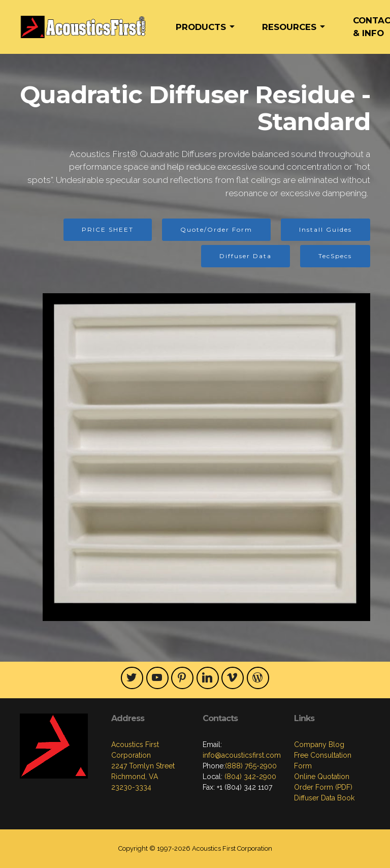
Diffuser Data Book (324, 798)
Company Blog (319, 745)
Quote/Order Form (216, 229)
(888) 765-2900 (251, 766)
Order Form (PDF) (323, 787)
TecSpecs (335, 256)
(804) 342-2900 (249, 777)
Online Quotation (322, 777)
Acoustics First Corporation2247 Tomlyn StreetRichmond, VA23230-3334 (143, 766)
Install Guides (326, 229)
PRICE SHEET (108, 229)
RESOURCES (289, 27)
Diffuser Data (246, 256)
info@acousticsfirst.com (242, 755)
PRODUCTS (201, 27)
